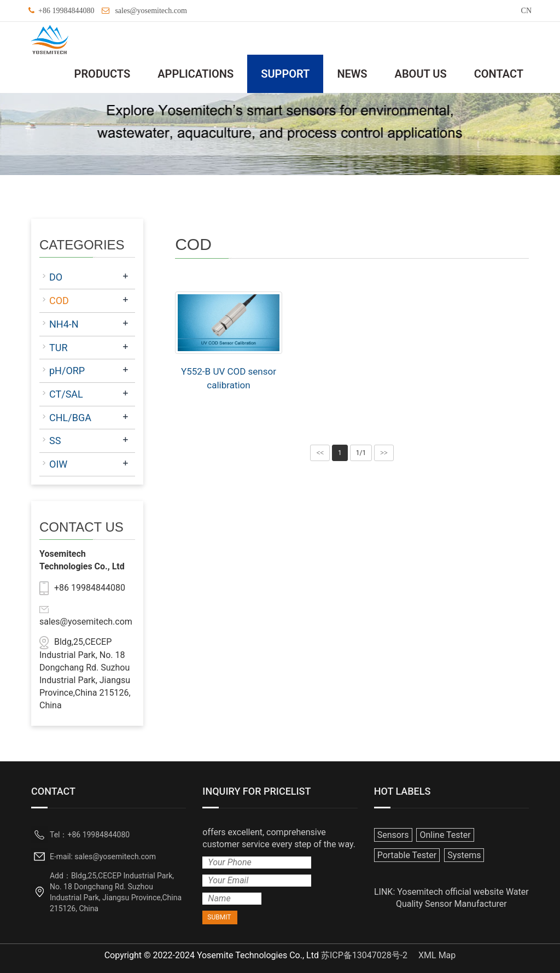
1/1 (361, 453)
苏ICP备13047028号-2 (364, 955)
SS (55, 441)
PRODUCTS (103, 74)
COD (59, 301)
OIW (58, 464)
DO (56, 277)
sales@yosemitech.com (151, 11)
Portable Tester (407, 855)
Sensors (393, 835)
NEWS (352, 74)
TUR (59, 348)
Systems (464, 855)
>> (384, 453)
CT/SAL (66, 394)
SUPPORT (285, 74)
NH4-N (64, 324)
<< (320, 453)
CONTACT (499, 74)
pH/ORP (67, 371)
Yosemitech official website (450, 892)
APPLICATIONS (196, 74)
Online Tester (445, 835)
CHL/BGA (70, 418)
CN (526, 11)
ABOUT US (421, 74)
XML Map (437, 955)
